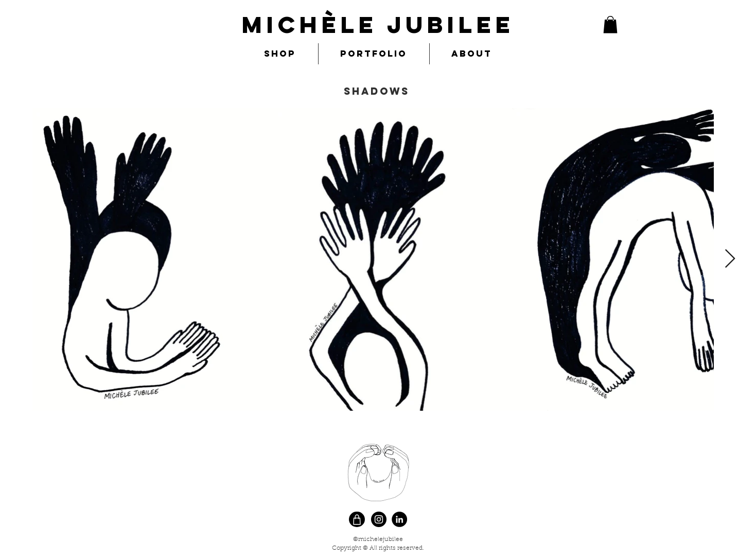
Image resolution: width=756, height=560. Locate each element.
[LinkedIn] (399, 519)
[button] (610, 24)
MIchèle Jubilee (378, 24)
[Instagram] (379, 519)
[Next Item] (730, 259)
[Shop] (357, 519)
